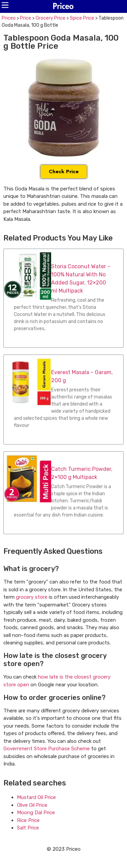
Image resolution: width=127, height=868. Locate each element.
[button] (5, 5)
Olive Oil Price (32, 805)
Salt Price (28, 828)
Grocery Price (50, 18)
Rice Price (28, 820)
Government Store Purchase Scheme (47, 749)
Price (26, 18)
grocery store (32, 597)
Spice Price (82, 18)
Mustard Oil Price (36, 797)
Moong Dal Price (36, 813)
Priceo (9, 18)
